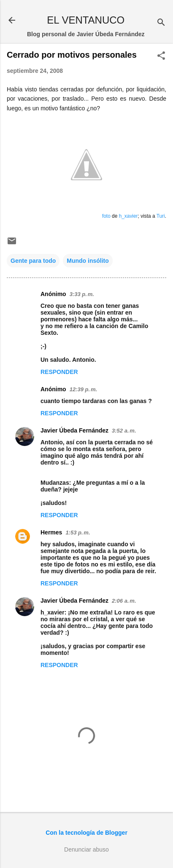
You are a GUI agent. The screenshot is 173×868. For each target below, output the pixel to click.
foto (106, 216)
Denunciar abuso (86, 849)
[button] (161, 56)
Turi (161, 216)
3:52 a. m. (124, 431)
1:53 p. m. (78, 533)
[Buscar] (161, 23)
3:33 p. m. (82, 294)
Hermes (51, 532)
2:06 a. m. (124, 601)
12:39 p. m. (83, 389)
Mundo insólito (88, 261)
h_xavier (128, 216)
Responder (59, 372)
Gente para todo (33, 261)
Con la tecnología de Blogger (86, 833)
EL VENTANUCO (86, 20)
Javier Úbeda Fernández (74, 430)
